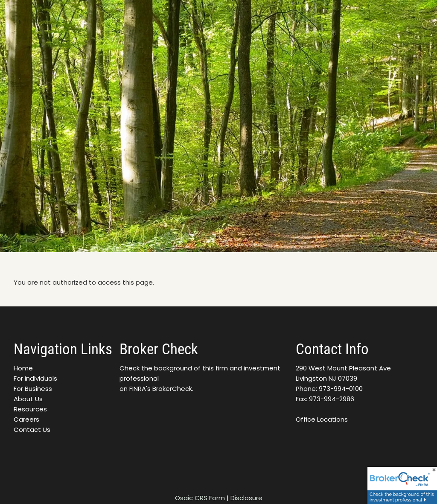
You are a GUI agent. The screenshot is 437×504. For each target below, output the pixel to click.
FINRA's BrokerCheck (161, 389)
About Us (28, 399)
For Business (33, 389)
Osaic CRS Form (200, 498)
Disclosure (246, 498)
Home (23, 368)
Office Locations (322, 419)
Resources (30, 409)
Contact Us (32, 430)
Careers (26, 419)
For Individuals (35, 378)
